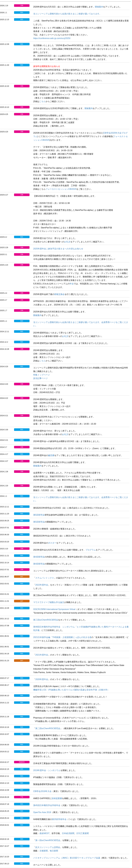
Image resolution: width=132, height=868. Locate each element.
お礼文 (67, 242)
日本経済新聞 (68, 833)
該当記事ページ (40, 378)
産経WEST (44, 833)
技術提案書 (57, 798)
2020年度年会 (42, 679)
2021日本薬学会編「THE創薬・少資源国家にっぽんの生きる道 (62, 637)
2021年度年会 (42, 655)
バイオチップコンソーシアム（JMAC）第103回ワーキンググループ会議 (67, 858)
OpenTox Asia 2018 (42, 812)
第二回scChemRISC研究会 (48, 728)
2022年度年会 (42, 585)
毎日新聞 (54, 851)
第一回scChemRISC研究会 (48, 840)
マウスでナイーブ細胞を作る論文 (49, 602)
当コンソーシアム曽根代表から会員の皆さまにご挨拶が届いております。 (67, 14)
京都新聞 (44, 851)
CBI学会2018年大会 (42, 791)
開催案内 (99, 7)
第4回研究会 (39, 557)
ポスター (52, 543)
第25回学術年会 (59, 819)
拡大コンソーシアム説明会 (48, 847)
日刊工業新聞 (82, 833)
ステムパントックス (45, 578)
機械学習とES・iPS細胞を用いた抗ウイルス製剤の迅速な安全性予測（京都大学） (71, 690)
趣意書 (51, 455)
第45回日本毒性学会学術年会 (47, 805)
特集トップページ (42, 375)
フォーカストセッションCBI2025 (61, 189)
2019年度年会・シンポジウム (47, 770)
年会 (72, 284)
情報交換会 (59, 294)
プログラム (91, 550)
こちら (43, 101)
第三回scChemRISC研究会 (46, 620)
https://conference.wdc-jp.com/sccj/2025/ (52, 38)
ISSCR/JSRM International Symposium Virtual (54, 609)
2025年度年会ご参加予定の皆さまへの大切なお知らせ (58, 249)
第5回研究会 (39, 515)
